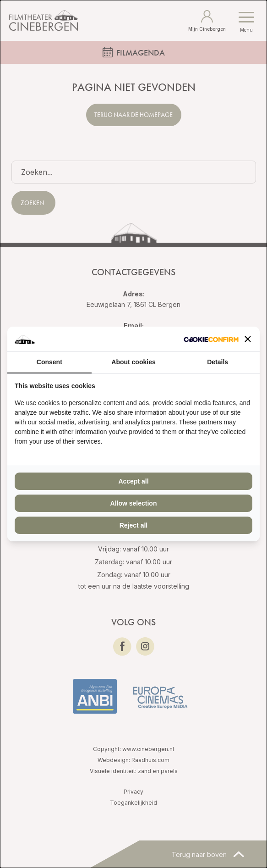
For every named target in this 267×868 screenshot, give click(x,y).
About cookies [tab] (133, 362)
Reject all (133, 525)
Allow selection (134, 503)
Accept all (133, 481)
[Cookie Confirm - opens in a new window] (211, 339)
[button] (248, 339)
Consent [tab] (49, 362)
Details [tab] (218, 362)
